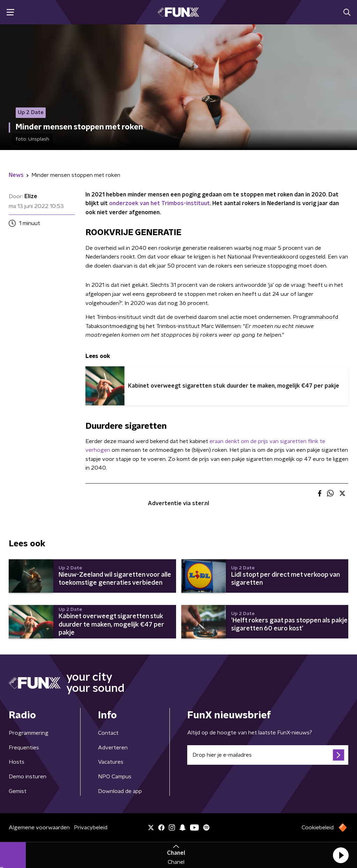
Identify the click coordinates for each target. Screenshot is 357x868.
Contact (108, 733)
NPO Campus (115, 777)
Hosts (17, 762)
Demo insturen (28, 777)
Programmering (29, 733)
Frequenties (24, 748)
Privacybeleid (91, 828)
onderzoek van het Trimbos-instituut (159, 203)
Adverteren (113, 748)
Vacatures (111, 762)
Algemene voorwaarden (39, 828)
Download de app (120, 791)
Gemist (18, 791)
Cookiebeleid (318, 828)
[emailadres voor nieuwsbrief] (268, 755)
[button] (341, 855)
